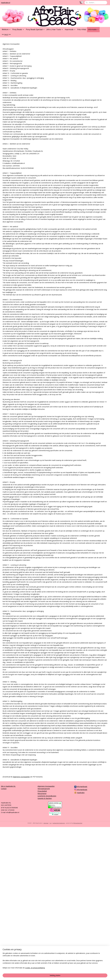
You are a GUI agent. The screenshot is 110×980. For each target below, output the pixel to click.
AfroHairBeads (82, 787)
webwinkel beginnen (59, 823)
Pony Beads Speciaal (35, 29)
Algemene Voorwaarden (46, 786)
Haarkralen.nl (6, 3)
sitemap (46, 823)
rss (50, 823)
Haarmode (70, 29)
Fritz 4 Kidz (82, 29)
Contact (4, 789)
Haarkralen (81, 793)
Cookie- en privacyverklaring (35, 976)
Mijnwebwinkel (78, 823)
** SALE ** (6, 35)
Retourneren (42, 793)
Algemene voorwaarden (21, 777)
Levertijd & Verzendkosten (47, 796)
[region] (41, 969)
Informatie (93, 29)
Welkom (6, 29)
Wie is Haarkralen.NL (8, 786)
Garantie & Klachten (45, 798)
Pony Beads (18, 29)
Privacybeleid (42, 791)
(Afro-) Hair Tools (55, 29)
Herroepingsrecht (44, 789)
